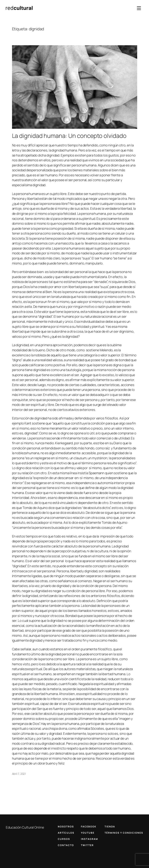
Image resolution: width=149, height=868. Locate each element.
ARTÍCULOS (66, 833)
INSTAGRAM (89, 839)
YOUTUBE (88, 833)
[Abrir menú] (139, 8)
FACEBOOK (89, 827)
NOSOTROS (66, 827)
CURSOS (64, 839)
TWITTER (87, 845)
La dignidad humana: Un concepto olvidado (69, 136)
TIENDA (110, 827)
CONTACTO (66, 845)
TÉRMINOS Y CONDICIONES (124, 833)
